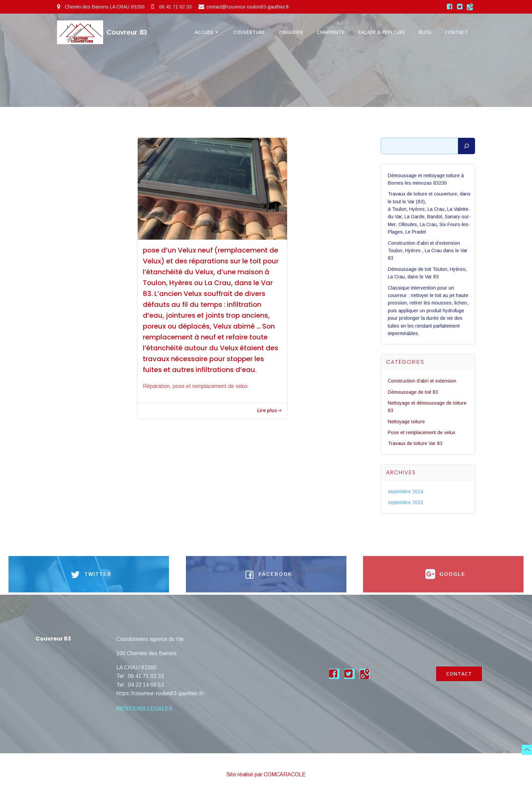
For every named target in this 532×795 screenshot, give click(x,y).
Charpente (331, 32)
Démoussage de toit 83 (413, 392)
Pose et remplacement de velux (422, 432)
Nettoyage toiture (407, 422)
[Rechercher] (467, 146)
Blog (425, 32)
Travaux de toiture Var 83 (415, 444)
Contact (457, 32)
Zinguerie (291, 32)
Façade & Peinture (382, 32)
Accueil (207, 32)
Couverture (249, 32)
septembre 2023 (406, 502)
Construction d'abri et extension (422, 381)
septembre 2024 (406, 492)
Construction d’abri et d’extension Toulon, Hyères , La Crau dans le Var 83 (428, 251)
